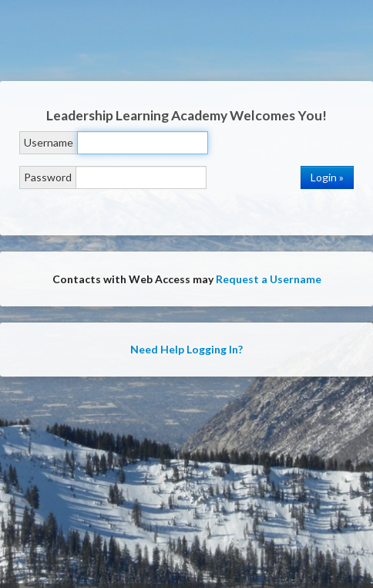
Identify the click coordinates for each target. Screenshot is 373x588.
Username (49, 142)
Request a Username (269, 279)
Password (48, 177)
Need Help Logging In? (186, 349)
